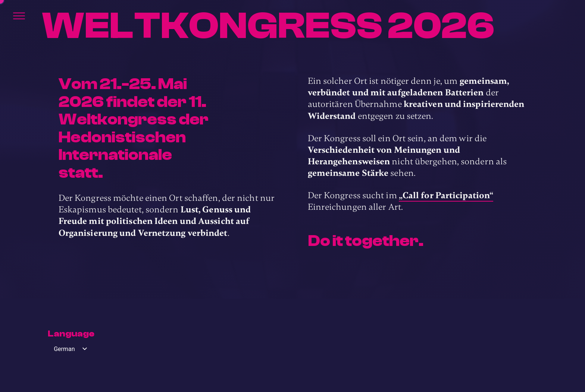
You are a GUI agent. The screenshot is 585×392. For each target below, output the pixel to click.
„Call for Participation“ (446, 195)
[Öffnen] (19, 16)
